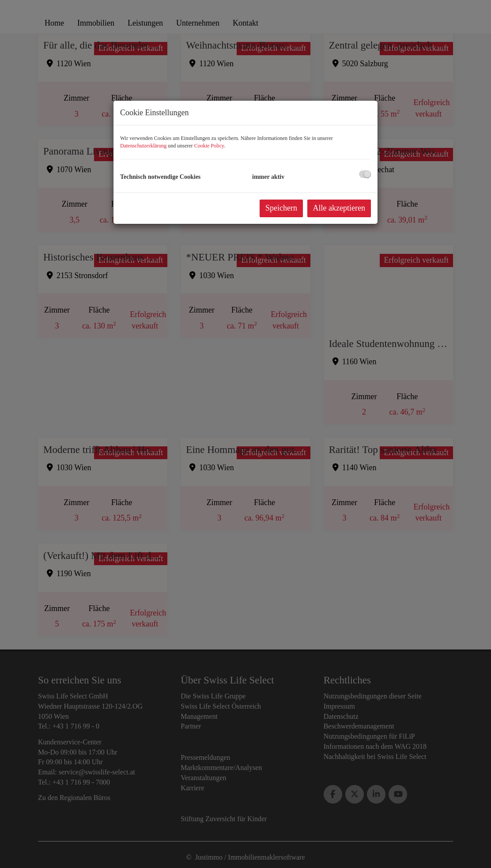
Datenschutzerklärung (143, 146)
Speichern (281, 208)
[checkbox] (365, 174)
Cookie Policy (209, 146)
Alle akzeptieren (339, 208)
